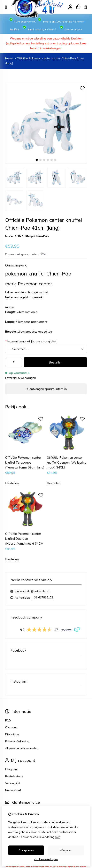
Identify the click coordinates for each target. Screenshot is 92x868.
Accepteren (26, 850)
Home (9, 58)
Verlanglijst (13, 783)
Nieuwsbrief (13, 790)
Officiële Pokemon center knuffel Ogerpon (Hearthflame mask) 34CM (24, 539)
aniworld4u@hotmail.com (33, 591)
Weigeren (66, 850)
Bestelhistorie (14, 776)
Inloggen (11, 769)
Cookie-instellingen (46, 859)
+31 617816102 (43, 597)
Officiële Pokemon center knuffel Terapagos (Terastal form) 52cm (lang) (25, 462)
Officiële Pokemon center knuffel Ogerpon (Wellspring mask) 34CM (67, 462)
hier (57, 837)
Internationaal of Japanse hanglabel (31, 341)
